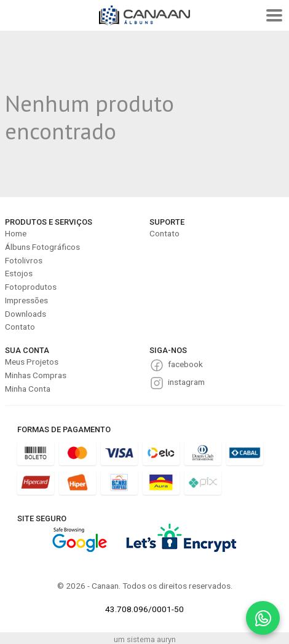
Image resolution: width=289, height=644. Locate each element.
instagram (186, 382)
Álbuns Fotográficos (42, 247)
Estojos (19, 273)
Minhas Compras (36, 375)
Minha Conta (28, 389)
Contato (20, 327)
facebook (185, 364)
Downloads (26, 314)
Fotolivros (24, 260)
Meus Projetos (32, 362)
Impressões (26, 300)
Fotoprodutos (31, 287)
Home (16, 233)
